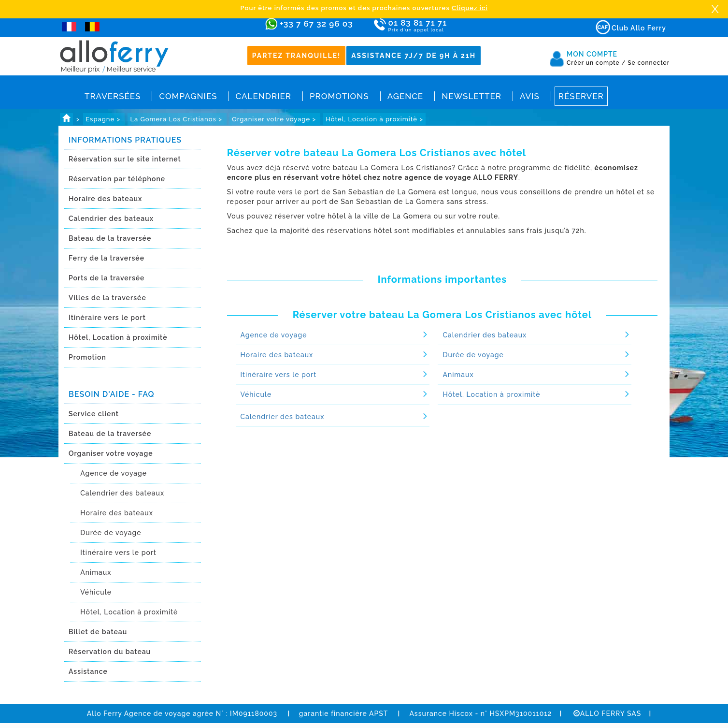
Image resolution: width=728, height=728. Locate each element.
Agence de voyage (114, 473)
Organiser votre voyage (111, 453)
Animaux (96, 572)
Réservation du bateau (110, 652)
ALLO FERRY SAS (607, 713)
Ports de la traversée (107, 278)
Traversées (113, 96)
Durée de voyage (111, 533)
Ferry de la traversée (107, 258)
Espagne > (104, 119)
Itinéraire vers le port (107, 318)
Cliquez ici (470, 8)
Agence (405, 96)
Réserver (581, 96)
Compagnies (188, 96)
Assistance (88, 671)
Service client (94, 414)
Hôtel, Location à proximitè (118, 337)
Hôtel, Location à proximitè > (374, 119)
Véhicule (96, 592)
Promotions (339, 96)
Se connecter (649, 63)
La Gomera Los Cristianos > (177, 119)
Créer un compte (596, 63)
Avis (530, 96)
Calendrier (264, 96)
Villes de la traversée (107, 298)
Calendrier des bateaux (111, 218)
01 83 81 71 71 (446, 26)
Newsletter (471, 96)
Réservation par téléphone (117, 179)
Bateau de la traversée (110, 238)
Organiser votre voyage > (275, 119)
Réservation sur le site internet (125, 159)
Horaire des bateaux (105, 199)
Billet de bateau (98, 632)
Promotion (87, 357)
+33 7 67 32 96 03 (316, 24)
